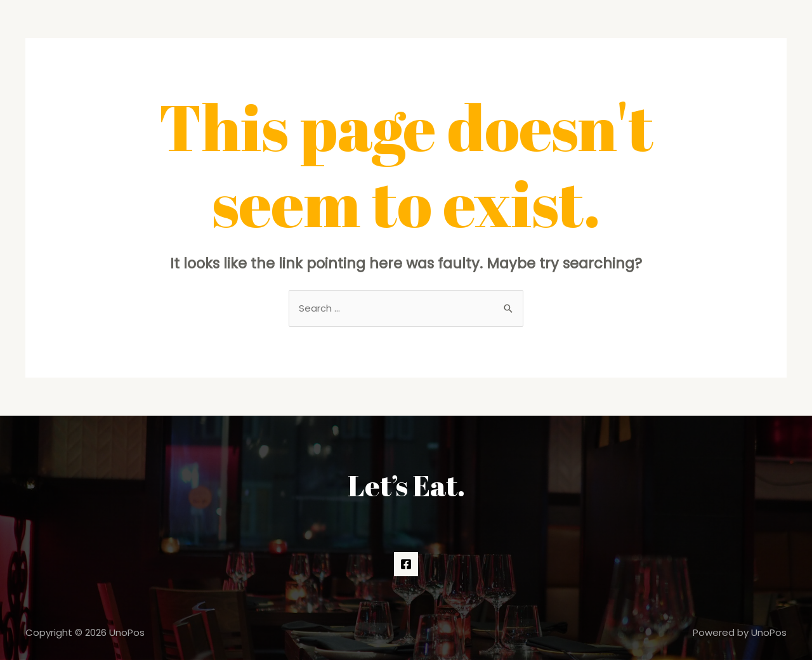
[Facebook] (406, 564)
